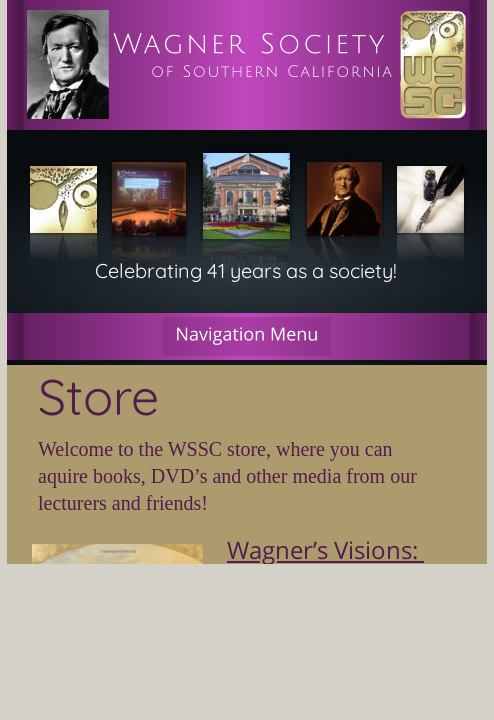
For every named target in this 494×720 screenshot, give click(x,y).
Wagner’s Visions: (325, 549)
